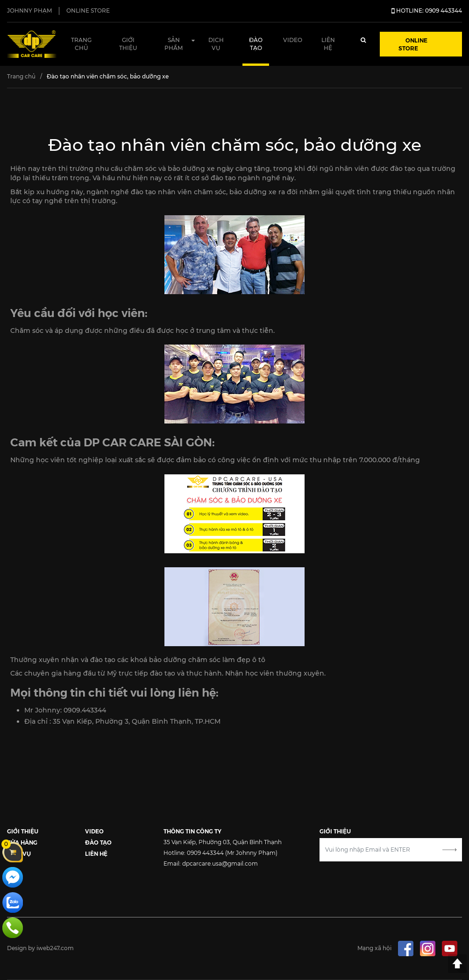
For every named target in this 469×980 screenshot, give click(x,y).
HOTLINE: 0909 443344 (427, 11)
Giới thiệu (128, 44)
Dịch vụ (216, 44)
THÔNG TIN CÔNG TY (192, 831)
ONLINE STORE (88, 11)
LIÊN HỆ (96, 853)
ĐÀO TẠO (98, 842)
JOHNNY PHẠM (29, 11)
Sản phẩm (174, 44)
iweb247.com (55, 948)
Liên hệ (328, 44)
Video (293, 40)
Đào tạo (256, 44)
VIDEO (94, 831)
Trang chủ (81, 44)
